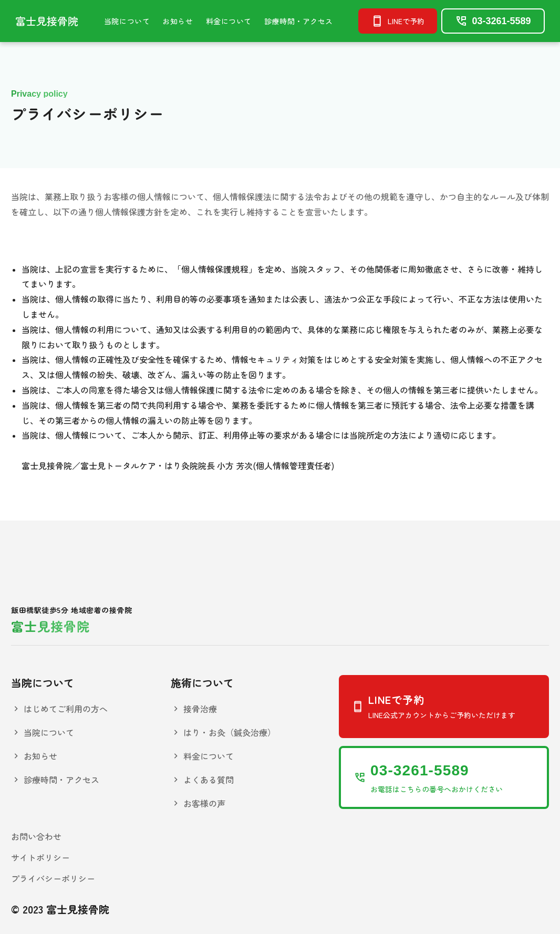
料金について (229, 21)
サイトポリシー (40, 857)
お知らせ (178, 21)
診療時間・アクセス (299, 21)
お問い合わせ (36, 836)
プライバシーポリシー (53, 878)
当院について (127, 21)
